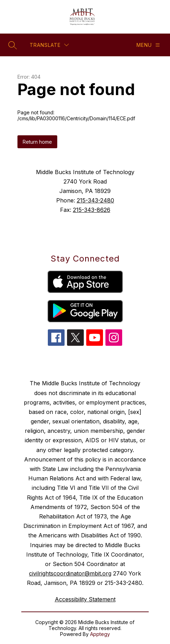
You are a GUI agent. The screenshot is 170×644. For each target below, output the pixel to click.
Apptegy (100, 634)
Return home (37, 142)
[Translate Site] (49, 45)
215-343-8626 (92, 210)
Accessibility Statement (85, 599)
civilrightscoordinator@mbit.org (70, 573)
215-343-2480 (95, 200)
